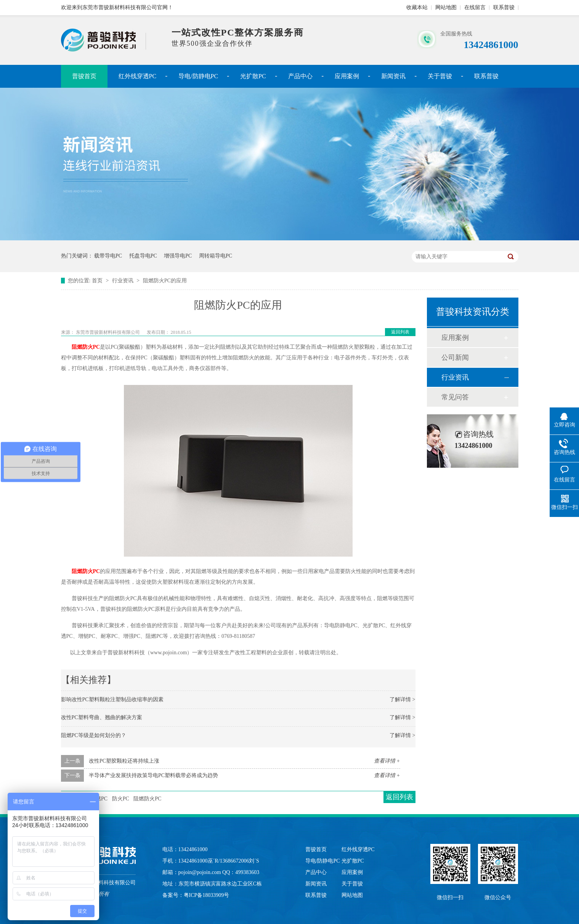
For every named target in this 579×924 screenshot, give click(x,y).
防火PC (121, 799)
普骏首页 (84, 76)
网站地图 (446, 7)
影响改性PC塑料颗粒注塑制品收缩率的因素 (112, 699)
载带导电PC (108, 256)
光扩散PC (253, 76)
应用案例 (347, 76)
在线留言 (475, 7)
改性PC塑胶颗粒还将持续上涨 (124, 761)
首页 (98, 281)
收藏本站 (417, 7)
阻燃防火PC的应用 (165, 281)
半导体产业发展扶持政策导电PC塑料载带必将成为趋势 (153, 775)
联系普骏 (504, 7)
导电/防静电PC (198, 76)
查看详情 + (387, 761)
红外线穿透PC (138, 76)
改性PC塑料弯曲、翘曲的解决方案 (102, 717)
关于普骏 (440, 76)
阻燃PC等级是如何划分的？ (94, 735)
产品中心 (300, 76)
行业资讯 (123, 281)
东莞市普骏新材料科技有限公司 (108, 332)
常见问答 (455, 397)
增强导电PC (178, 256)
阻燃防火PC (86, 347)
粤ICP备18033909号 (207, 895)
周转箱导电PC (216, 256)
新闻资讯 (393, 76)
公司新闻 (455, 357)
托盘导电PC (143, 256)
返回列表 (400, 332)
